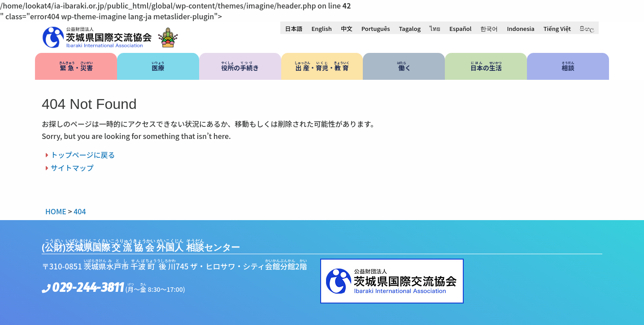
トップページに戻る (83, 155)
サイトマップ (72, 168)
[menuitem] (294, 28)
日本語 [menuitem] (294, 28)
